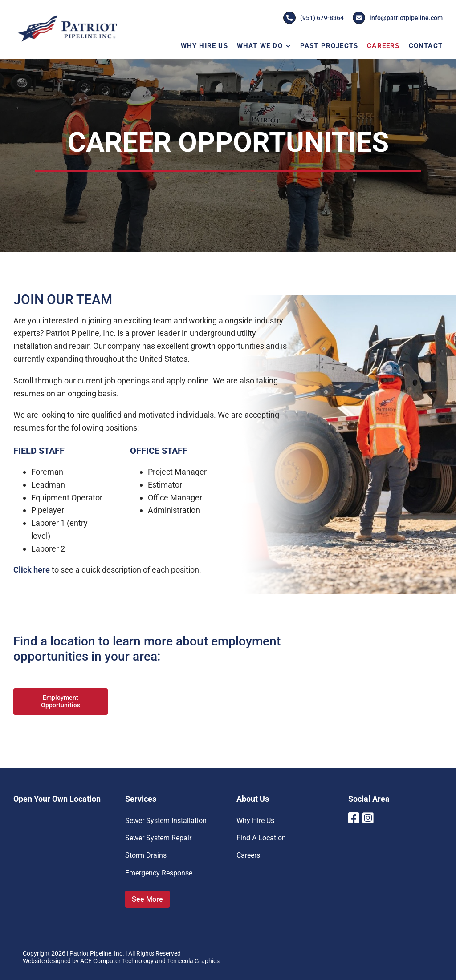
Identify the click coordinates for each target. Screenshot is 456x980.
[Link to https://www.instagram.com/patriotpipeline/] (368, 818)
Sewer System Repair (158, 838)
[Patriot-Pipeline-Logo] (67, 17)
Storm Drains (146, 855)
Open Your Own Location (57, 799)
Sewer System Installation (166, 821)
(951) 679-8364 (313, 18)
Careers (248, 855)
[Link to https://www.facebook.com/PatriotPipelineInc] (352, 818)
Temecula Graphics (193, 961)
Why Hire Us (255, 821)
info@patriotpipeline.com (398, 18)
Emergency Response (159, 873)
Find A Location (261, 838)
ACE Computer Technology (117, 961)
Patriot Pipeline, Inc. (97, 953)
